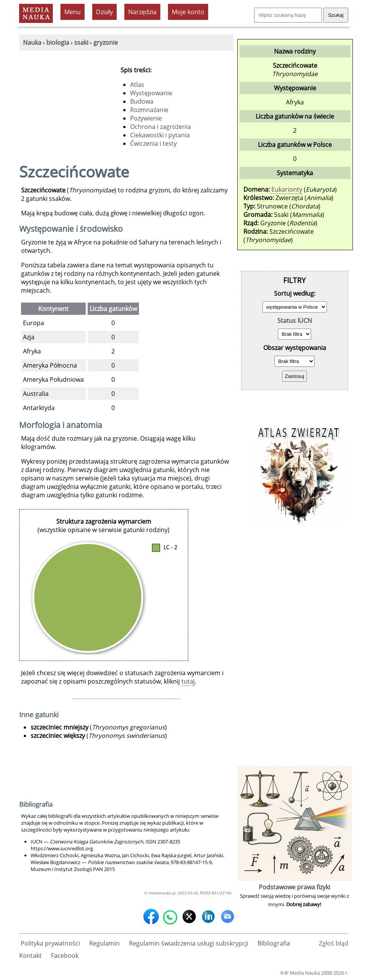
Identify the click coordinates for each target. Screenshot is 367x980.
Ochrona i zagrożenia (161, 127)
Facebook (65, 956)
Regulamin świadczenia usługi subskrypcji (189, 943)
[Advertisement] (295, 650)
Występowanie (151, 93)
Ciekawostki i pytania (160, 135)
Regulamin (104, 943)
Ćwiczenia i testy (153, 143)
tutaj (188, 681)
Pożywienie (146, 118)
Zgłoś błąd (334, 943)
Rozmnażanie (149, 110)
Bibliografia (274, 943)
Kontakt (30, 956)
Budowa (142, 101)
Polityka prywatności (50, 943)
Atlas (137, 85)
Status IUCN (295, 321)
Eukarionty (287, 189)
